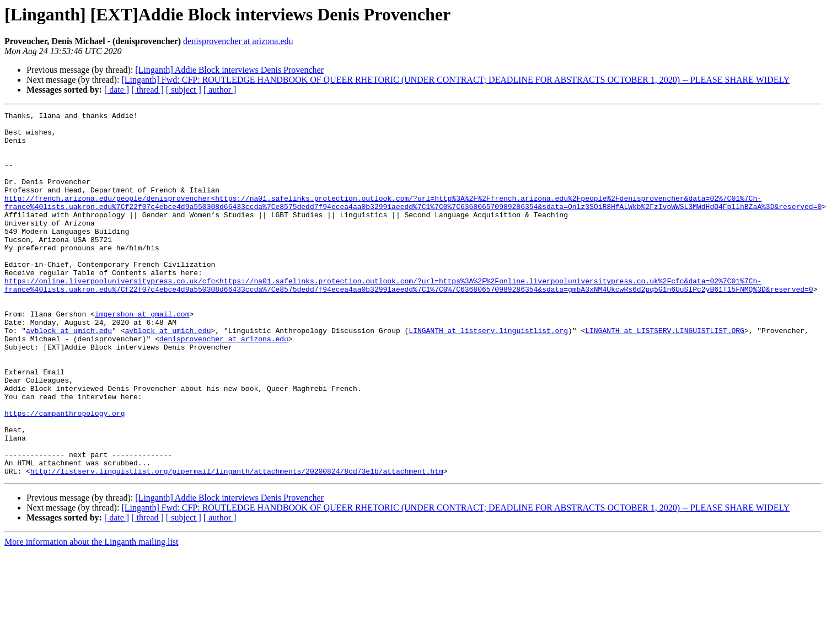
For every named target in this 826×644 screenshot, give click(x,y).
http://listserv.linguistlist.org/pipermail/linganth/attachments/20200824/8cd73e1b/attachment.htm (237, 544)
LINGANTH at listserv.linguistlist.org (488, 375)
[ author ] (220, 90)
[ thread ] (147, 90)
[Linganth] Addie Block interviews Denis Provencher (229, 70)
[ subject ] (184, 90)
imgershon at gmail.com (142, 355)
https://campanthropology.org (65, 474)
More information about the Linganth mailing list (92, 615)
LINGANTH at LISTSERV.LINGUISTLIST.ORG (665, 375)
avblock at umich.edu (69, 375)
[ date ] (117, 90)
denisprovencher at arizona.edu (238, 41)
